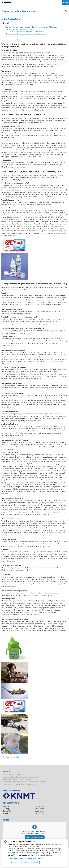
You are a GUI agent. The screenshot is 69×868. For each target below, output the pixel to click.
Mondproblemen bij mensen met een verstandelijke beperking (26, 37)
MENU (66, 6)
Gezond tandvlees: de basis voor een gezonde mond (21, 780)
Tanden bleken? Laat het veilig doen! (15, 778)
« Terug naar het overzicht (10, 43)
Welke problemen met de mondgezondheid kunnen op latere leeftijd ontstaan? (32, 30)
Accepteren (34, 862)
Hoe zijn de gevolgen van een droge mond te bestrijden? (25, 35)
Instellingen (13, 862)
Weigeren (24, 862)
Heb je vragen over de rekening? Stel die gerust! (19, 787)
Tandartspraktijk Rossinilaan (11, 13)
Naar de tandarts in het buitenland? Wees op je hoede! (21, 782)
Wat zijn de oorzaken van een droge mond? (20, 32)
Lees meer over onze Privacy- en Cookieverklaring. (25, 858)
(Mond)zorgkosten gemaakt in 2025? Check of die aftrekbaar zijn (24, 785)
